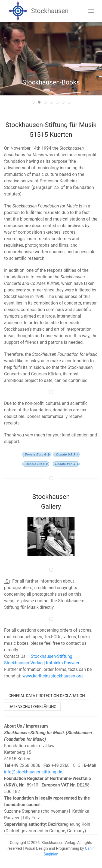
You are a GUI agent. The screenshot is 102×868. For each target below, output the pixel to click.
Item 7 (70, 103)
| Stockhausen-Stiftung (50, 656)
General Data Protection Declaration (47, 696)
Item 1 (34, 103)
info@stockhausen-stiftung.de (33, 772)
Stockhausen (38, 11)
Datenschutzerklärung (32, 707)
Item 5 (58, 103)
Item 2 (40, 103)
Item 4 (52, 103)
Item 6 (64, 103)
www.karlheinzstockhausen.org (52, 676)
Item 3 (46, 103)
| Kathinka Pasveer (61, 663)
